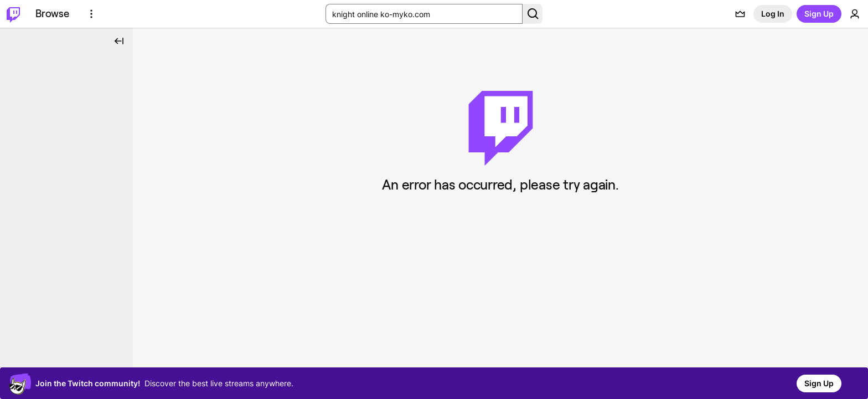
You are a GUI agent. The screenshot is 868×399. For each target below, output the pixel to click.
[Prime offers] (740, 14)
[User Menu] (855, 14)
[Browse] (52, 14)
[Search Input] (424, 14)
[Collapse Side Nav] (119, 41)
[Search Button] (533, 14)
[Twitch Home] (13, 14)
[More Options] (91, 14)
